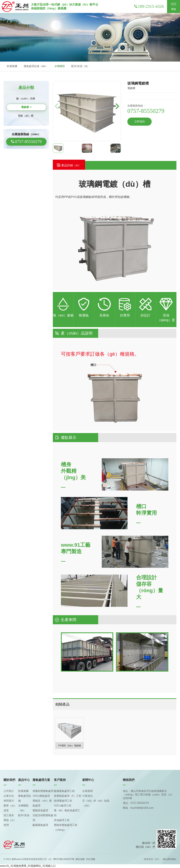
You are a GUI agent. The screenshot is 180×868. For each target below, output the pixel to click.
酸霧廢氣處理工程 (64, 791)
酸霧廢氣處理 (40, 825)
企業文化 (9, 796)
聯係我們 (129, 780)
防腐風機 (12, 66)
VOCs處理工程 (63, 806)
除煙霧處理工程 (63, 801)
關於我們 (9, 780)
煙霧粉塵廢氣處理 (43, 791)
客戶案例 (60, 780)
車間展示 (9, 801)
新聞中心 (88, 780)
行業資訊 (87, 796)
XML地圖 (90, 859)
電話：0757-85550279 (136, 803)
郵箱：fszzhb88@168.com (138, 808)
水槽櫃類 (60, 66)
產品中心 (24, 780)
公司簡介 (9, 791)
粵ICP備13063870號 (64, 859)
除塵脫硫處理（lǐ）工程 (68, 796)
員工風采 (9, 816)
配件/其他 (24, 816)
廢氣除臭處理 (40, 811)
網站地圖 (80, 859)
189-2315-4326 (149, 6)
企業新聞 (87, 791)
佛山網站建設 (170, 859)
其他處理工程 (62, 820)
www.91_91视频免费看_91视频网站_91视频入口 (28, 866)
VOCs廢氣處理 (41, 796)
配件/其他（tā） (81, 66)
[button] (117, 107)
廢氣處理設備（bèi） (36, 66)
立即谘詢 (139, 122)
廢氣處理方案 (41, 780)
